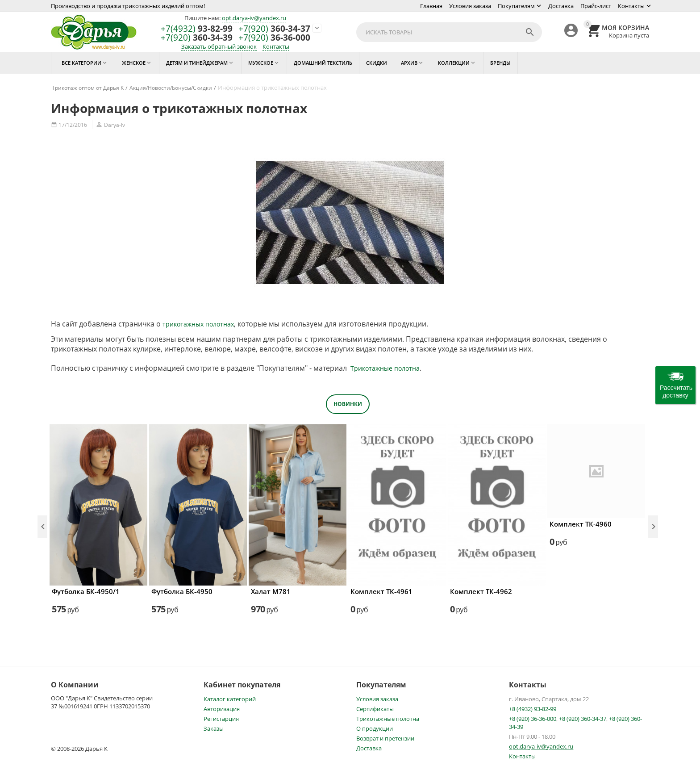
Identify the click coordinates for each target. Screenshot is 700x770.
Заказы (214, 728)
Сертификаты (375, 709)
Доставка (561, 6)
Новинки (348, 404)
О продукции (375, 728)
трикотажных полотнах (198, 324)
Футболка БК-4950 (182, 591)
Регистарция (221, 719)
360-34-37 (274, 29)
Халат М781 (271, 591)
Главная (431, 6)
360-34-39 (197, 38)
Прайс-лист (596, 6)
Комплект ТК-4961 (381, 591)
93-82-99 (197, 29)
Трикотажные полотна (385, 368)
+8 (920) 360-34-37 (583, 719)
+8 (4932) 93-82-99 (533, 709)
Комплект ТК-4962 (481, 591)
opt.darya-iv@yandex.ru (254, 18)
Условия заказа (470, 6)
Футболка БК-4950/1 (86, 591)
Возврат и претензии (385, 738)
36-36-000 (274, 38)
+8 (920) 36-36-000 (533, 719)
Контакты (631, 6)
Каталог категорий (230, 699)
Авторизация (222, 709)
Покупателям (516, 6)
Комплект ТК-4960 (581, 524)
